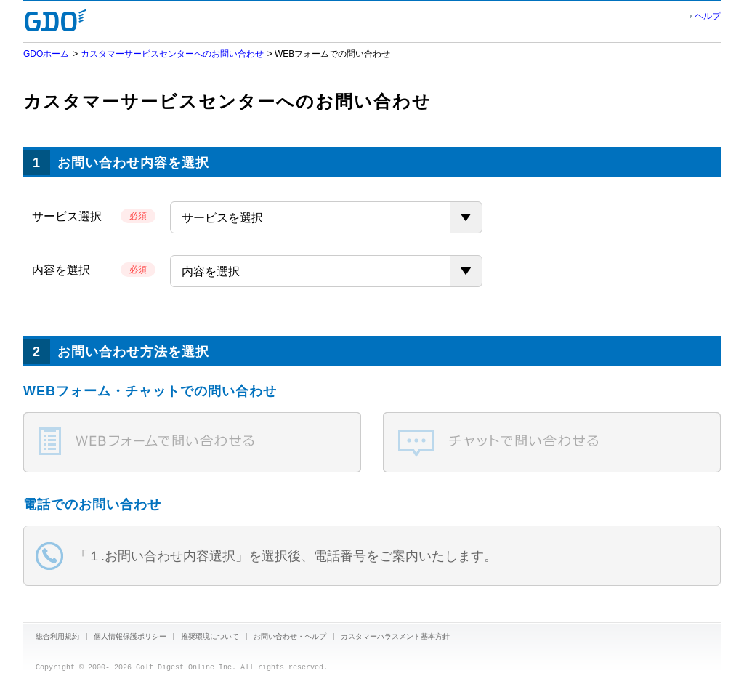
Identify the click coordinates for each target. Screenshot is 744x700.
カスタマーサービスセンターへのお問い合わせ (172, 54)
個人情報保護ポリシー (130, 637)
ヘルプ (708, 16)
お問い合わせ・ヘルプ (290, 637)
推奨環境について (210, 637)
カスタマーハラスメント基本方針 (395, 637)
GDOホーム (46, 54)
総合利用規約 (57, 637)
